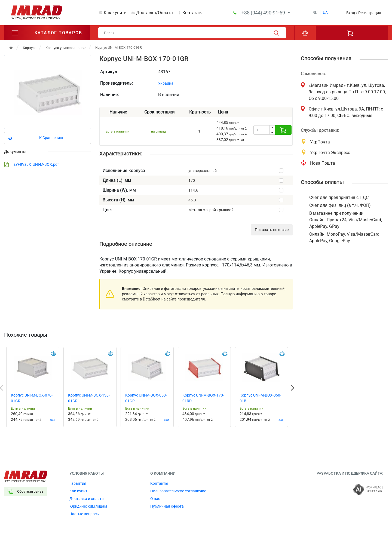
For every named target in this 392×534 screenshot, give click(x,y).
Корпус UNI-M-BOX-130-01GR (89, 398)
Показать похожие (272, 230)
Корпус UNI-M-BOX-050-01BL (260, 398)
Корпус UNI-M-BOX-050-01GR (146, 398)
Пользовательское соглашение (178, 491)
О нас (155, 499)
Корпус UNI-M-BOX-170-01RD (203, 398)
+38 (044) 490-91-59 (264, 13)
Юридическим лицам (88, 506)
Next (293, 388)
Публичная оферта (167, 506)
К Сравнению (51, 138)
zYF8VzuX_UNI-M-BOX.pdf (31, 164)
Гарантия (78, 483)
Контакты (192, 13)
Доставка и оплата (87, 499)
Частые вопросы (85, 514)
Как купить (115, 13)
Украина (166, 83)
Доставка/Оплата (154, 13)
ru (315, 13)
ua (325, 13)
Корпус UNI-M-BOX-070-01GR (32, 398)
